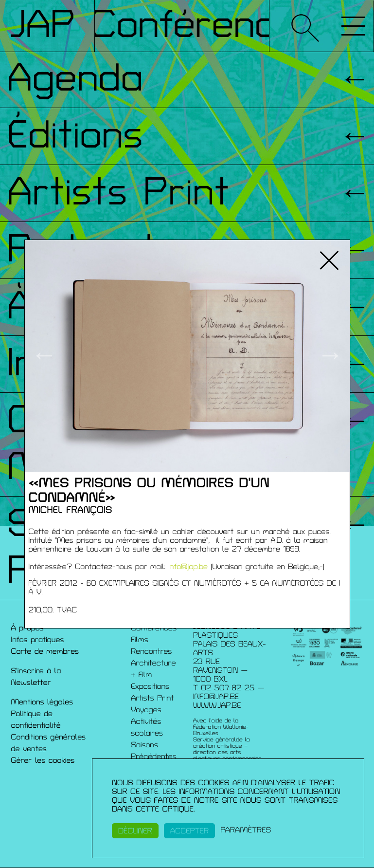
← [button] (44, 356)
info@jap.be (188, 567)
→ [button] (330, 356)
